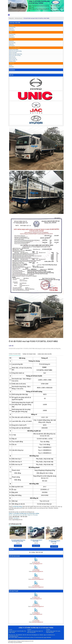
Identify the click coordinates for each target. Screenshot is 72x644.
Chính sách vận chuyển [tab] (45, 354)
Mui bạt (11, 44)
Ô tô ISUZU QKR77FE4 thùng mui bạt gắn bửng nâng (18, 541)
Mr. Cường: (36, 552)
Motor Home (13, 61)
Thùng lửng (12, 43)
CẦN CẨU (12, 63)
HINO (11, 32)
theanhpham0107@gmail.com (37, 607)
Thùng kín (12, 30)
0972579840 (37, 570)
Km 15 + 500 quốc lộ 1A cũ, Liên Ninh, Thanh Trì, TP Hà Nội (23, 515)
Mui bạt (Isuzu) (19, 18)
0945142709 (37, 578)
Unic (11, 65)
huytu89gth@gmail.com (37, 564)
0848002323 (37, 586)
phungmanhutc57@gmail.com (37, 587)
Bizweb (20, 642)
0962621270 (37, 605)
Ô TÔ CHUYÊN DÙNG (15, 48)
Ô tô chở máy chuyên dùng (16, 54)
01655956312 (37, 613)
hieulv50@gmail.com (37, 599)
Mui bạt (11, 29)
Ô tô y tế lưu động (14, 50)
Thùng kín (12, 46)
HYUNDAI (12, 25)
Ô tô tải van (12, 57)
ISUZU (11, 39)
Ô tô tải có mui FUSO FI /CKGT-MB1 (54, 541)
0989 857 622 (37, 597)
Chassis (12, 41)
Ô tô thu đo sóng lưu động (15, 51)
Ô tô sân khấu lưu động (15, 55)
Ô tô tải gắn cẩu (13, 60)
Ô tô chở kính (13, 58)
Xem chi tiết (18, 546)
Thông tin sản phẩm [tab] (15, 354)
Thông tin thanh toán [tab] (29, 354)
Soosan (12, 67)
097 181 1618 (37, 562)
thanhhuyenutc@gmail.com (37, 572)
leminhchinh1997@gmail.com (37, 579)
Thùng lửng (12, 27)
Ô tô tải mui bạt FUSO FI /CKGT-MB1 (36, 541)
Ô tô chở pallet (13, 53)
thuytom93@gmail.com (37, 614)
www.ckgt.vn (16, 518)
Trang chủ (11, 18)
